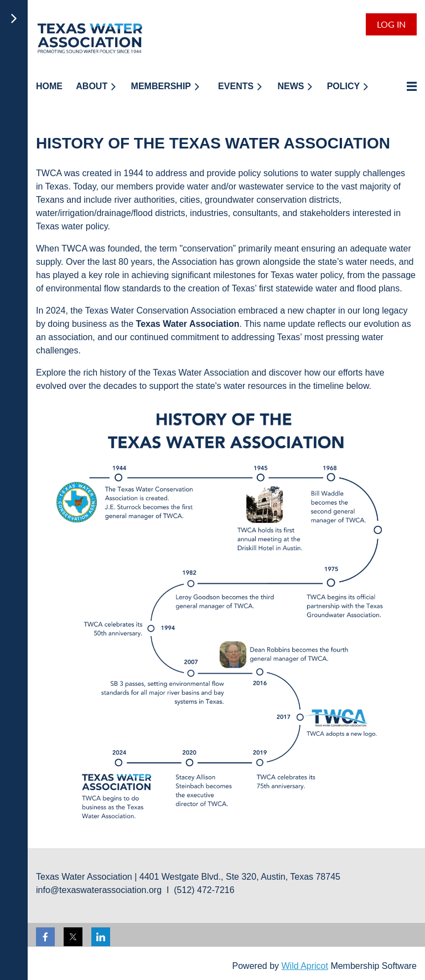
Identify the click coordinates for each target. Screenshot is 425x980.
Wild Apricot (304, 966)
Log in (391, 24)
